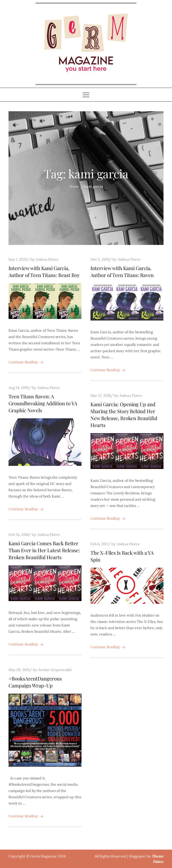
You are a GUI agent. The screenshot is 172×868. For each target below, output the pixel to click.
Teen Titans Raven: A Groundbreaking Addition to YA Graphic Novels (43, 403)
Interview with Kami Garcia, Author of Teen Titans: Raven (122, 272)
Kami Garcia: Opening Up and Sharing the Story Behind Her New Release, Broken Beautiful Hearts (124, 414)
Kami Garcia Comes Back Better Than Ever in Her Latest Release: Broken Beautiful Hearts (44, 550)
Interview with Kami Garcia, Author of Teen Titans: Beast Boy (44, 272)
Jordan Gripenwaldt (55, 670)
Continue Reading (26, 362)
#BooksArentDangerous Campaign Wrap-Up (35, 682)
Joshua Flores (47, 259)
